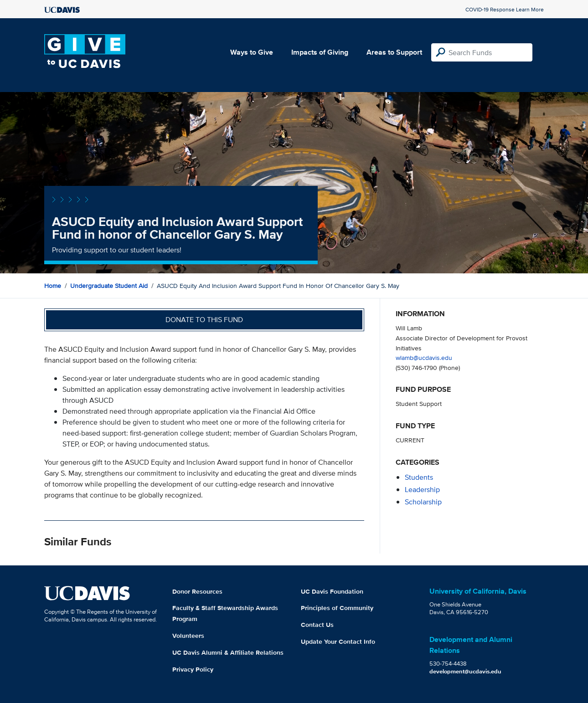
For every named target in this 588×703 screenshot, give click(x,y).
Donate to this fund (204, 320)
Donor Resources (197, 591)
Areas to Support (394, 52)
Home (53, 286)
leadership (422, 490)
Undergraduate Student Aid (109, 286)
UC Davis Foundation (332, 591)
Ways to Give (252, 52)
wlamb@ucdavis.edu (424, 357)
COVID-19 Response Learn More (505, 9)
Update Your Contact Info (338, 641)
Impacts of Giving (320, 52)
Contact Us (317, 625)
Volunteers (188, 636)
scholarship (423, 502)
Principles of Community (337, 608)
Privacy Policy (193, 669)
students (419, 477)
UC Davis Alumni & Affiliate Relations (228, 652)
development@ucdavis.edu (465, 671)
